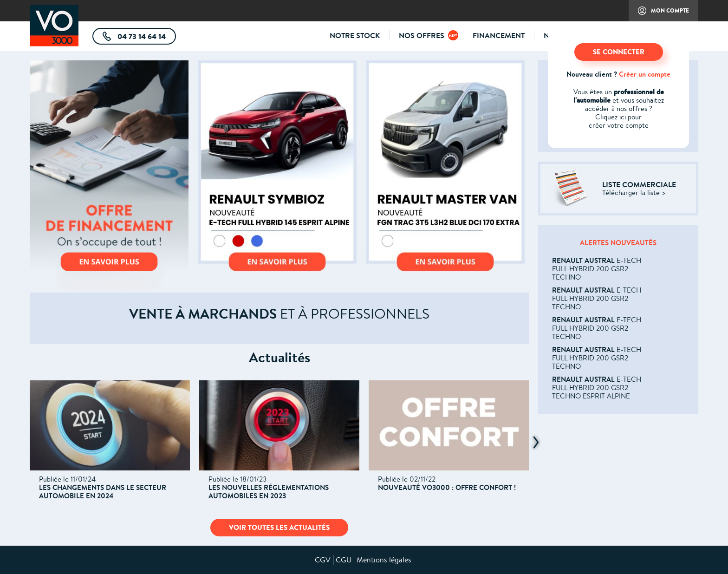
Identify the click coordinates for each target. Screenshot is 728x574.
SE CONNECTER (619, 52)
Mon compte (659, 14)
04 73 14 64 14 (146, 38)
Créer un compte (645, 74)
